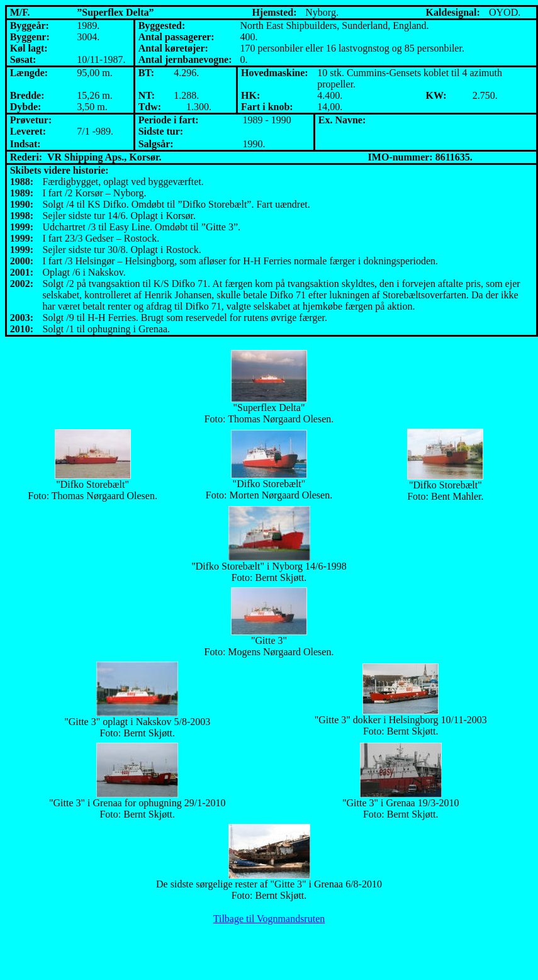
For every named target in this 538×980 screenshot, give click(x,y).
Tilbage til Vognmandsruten (269, 919)
